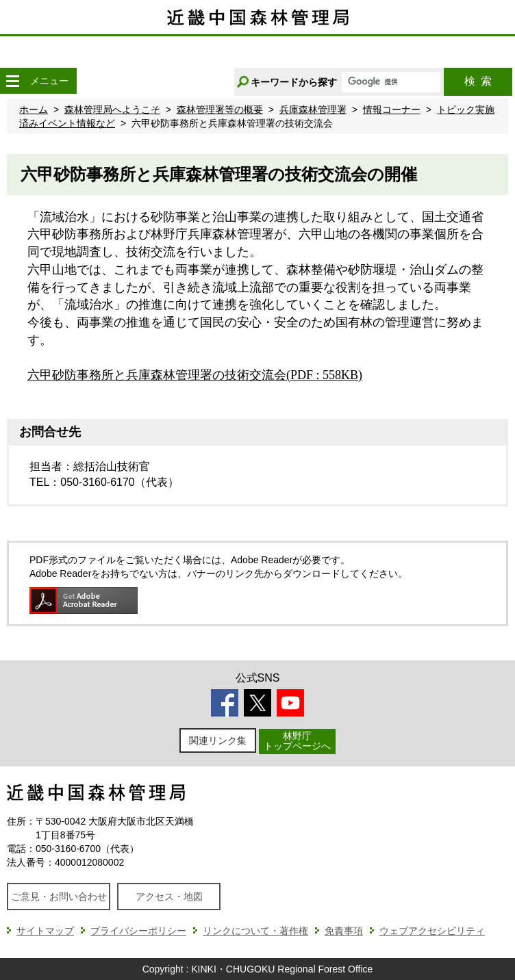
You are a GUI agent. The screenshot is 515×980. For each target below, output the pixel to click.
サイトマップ (45, 931)
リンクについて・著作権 (255, 931)
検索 (478, 81)
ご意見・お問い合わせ (59, 897)
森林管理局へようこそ (112, 109)
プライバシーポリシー (138, 931)
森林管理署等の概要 (220, 109)
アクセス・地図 (169, 897)
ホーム (34, 109)
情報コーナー (392, 109)
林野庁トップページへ (297, 741)
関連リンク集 (218, 740)
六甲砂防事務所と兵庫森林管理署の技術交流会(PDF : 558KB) (195, 375)
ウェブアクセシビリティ (432, 931)
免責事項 (344, 931)
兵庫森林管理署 (313, 109)
